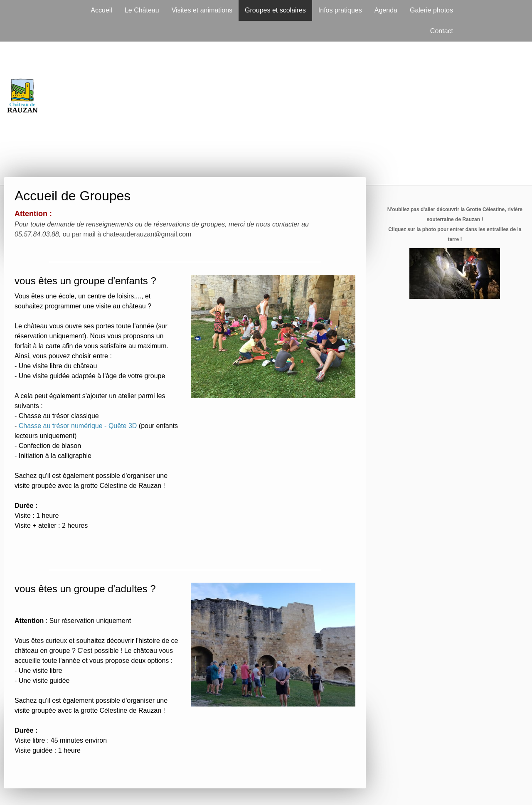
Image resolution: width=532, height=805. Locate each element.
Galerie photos (431, 10)
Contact (442, 31)
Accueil (101, 10)
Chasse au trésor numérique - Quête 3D (78, 426)
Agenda (386, 10)
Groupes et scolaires (275, 10)
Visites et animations (202, 10)
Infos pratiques (340, 10)
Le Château (142, 10)
